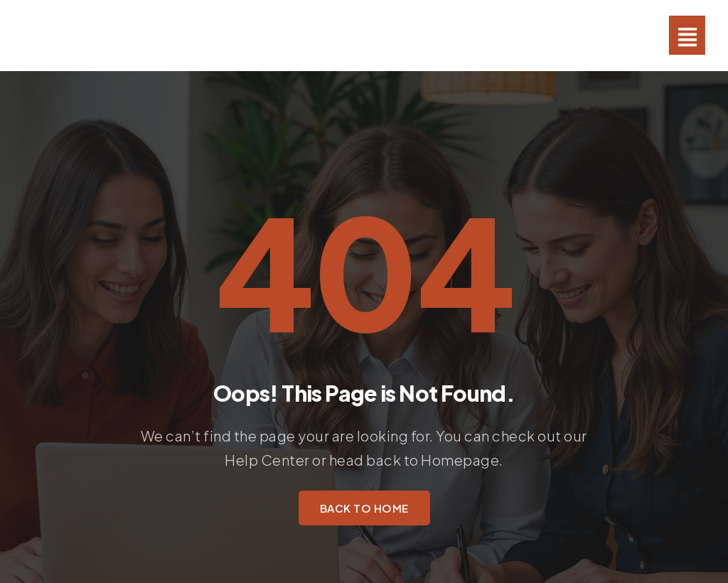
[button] (687, 35)
